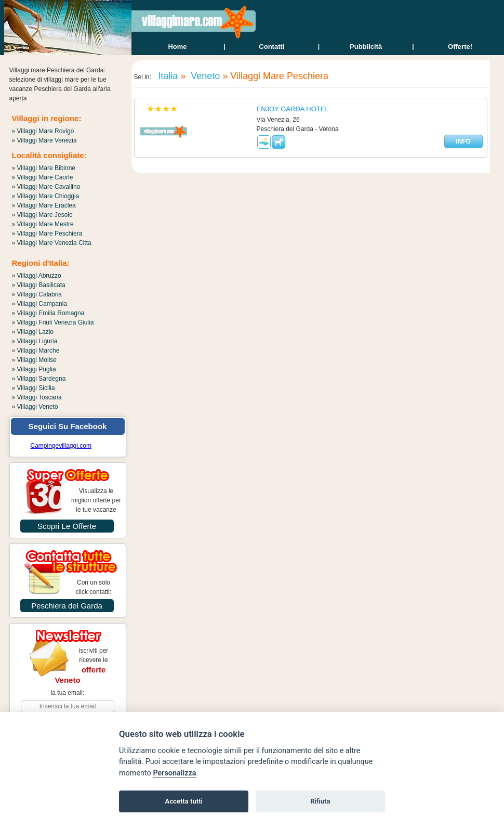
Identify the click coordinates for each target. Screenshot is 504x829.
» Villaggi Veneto (35, 407)
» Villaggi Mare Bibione (44, 168)
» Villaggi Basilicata (39, 285)
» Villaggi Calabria (37, 294)
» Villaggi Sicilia (34, 388)
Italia (167, 76)
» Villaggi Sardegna (39, 379)
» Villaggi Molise (35, 360)
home (177, 47)
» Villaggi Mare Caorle (43, 177)
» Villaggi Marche (36, 351)
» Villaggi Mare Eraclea (44, 205)
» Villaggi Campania (40, 304)
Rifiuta (320, 801)
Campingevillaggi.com (61, 446)
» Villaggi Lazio (33, 332)
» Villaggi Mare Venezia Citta (52, 243)
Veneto (204, 76)
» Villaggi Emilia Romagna (48, 313)
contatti (271, 47)
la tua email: (68, 693)
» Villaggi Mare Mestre (43, 224)
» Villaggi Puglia (34, 369)
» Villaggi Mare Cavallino (46, 187)
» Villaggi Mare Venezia (44, 140)
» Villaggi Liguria (35, 341)
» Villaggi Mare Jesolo (42, 215)
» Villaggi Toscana (37, 397)
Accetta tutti (184, 801)
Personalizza (174, 773)
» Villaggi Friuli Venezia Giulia (53, 322)
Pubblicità (366, 47)
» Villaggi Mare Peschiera (47, 234)
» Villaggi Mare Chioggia (46, 196)
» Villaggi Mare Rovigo (43, 131)
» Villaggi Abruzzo (37, 276)
